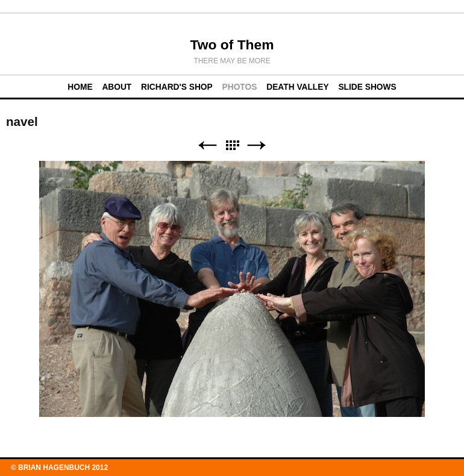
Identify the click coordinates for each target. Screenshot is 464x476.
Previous (207, 146)
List (232, 146)
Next (257, 146)
